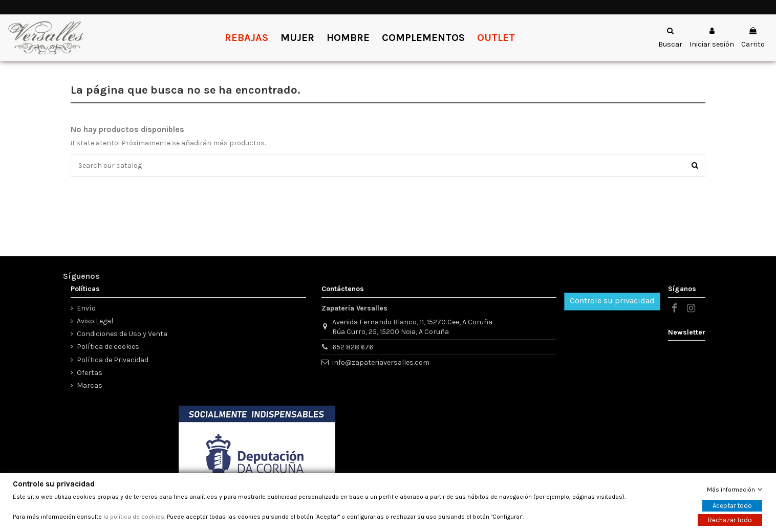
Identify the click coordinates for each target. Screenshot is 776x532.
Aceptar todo (732, 506)
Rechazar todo (730, 520)
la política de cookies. (134, 517)
